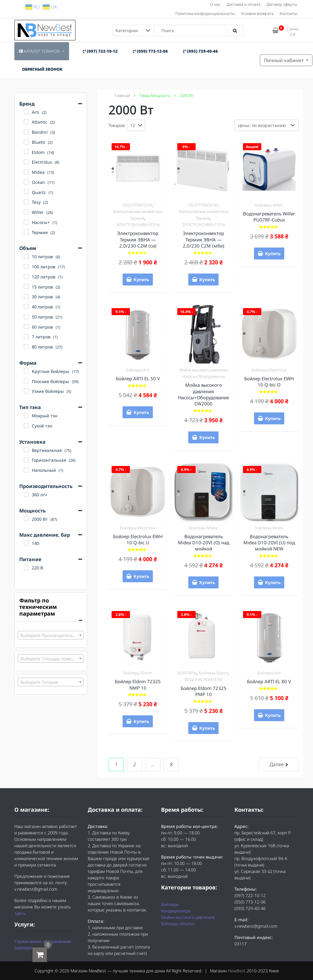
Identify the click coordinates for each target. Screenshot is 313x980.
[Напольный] (26, 470)
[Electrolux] (26, 162)
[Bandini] (26, 132)
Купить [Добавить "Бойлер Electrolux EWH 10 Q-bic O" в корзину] (273, 418)
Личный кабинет (284, 60)
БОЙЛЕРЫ (187, 673)
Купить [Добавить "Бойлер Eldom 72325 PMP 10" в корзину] (207, 728)
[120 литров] (26, 277)
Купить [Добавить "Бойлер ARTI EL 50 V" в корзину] (141, 412)
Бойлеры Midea (203, 528)
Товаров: (117, 125)
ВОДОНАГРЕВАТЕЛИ (204, 680)
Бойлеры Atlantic (178, 924)
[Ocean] (26, 182)
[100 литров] (26, 266)
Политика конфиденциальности (205, 13)
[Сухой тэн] (26, 426)
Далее (277, 764)
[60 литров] (26, 326)
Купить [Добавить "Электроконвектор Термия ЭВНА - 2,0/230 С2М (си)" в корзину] (141, 279)
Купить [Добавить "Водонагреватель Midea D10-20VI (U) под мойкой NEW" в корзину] (273, 582)
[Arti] (26, 112)
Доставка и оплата (243, 4)
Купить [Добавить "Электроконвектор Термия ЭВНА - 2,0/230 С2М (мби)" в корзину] (207, 279)
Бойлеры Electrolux (269, 370)
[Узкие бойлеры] (26, 391)
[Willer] (26, 212)
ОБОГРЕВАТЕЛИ (137, 205)
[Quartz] (26, 192)
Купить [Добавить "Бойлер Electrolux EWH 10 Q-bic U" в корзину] (141, 576)
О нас (215, 4)
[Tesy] (26, 202)
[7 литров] (26, 337)
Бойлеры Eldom (138, 673)
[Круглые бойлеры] (26, 371)
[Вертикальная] (26, 450)
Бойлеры (170, 904)
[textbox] (51, 635)
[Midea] (26, 172)
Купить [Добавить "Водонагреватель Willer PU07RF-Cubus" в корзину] (273, 253)
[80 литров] (26, 347)
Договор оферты (282, 4)
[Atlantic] (26, 122)
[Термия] (26, 232)
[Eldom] (26, 152)
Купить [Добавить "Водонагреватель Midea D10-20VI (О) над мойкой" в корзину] (207, 582)
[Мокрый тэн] (26, 415)
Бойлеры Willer (269, 205)
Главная (122, 95)
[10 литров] (26, 256)
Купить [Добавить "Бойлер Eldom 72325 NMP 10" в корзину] (141, 721)
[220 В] (26, 568)
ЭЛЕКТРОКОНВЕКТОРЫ (138, 225)
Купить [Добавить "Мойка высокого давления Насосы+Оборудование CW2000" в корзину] (207, 437)
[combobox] (51, 635)
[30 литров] (26, 296)
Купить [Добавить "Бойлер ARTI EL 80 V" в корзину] (273, 715)
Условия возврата (257, 13)
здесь (20, 913)
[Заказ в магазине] (267, 125)
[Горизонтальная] (26, 460)
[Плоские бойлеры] (26, 381)
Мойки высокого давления (188, 917)
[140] (26, 543)
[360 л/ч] (26, 494)
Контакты (288, 13)
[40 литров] (26, 307)
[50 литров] (26, 317)
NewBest (237, 971)
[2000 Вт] (26, 519)
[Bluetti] (26, 142)
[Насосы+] (26, 222)
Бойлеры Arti (138, 370)
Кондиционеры (176, 911)
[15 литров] (26, 286)
